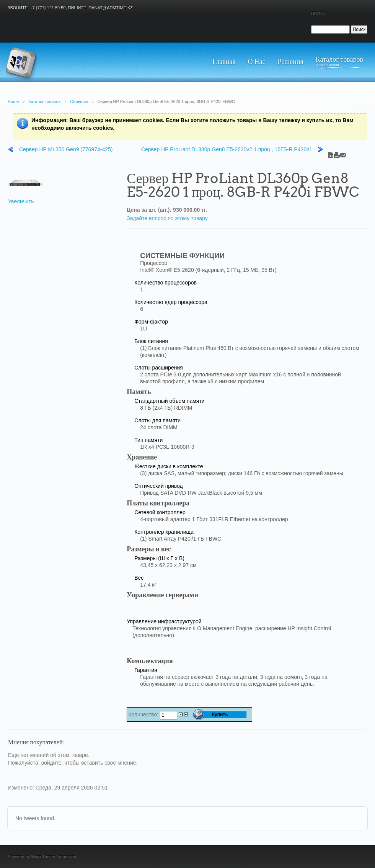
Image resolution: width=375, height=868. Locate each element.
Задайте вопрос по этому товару (167, 218)
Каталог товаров (44, 101)
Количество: (144, 714)
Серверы (79, 101)
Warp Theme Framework (54, 857)
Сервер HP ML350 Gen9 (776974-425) (66, 149)
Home (13, 101)
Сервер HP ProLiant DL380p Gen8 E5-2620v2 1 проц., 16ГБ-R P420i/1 (227, 149)
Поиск (319, 13)
